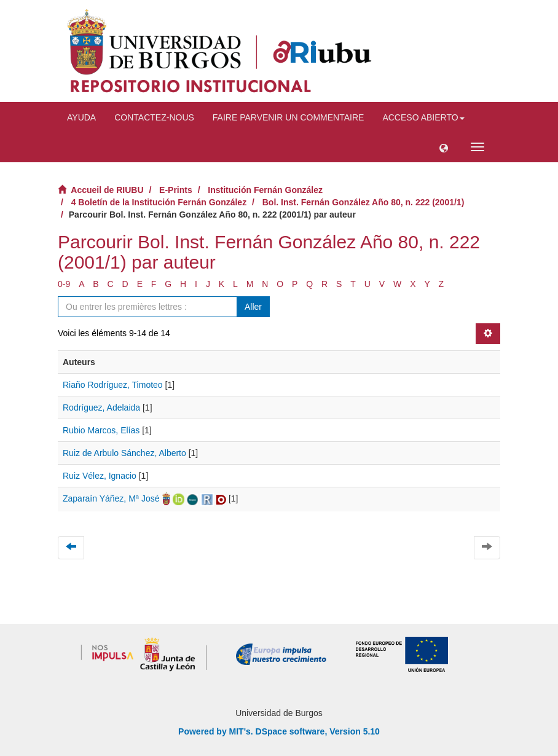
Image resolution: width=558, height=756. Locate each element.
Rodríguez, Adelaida (101, 408)
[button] (444, 147)
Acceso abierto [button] (423, 117)
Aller (253, 307)
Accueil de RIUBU (107, 190)
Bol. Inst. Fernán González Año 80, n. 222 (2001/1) (363, 202)
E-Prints (176, 190)
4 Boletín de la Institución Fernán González (159, 202)
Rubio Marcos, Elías (101, 430)
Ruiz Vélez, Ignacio (100, 476)
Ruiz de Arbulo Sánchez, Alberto (124, 453)
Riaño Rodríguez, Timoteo (113, 385)
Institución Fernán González (265, 190)
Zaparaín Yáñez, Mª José (111, 498)
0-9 (64, 284)
